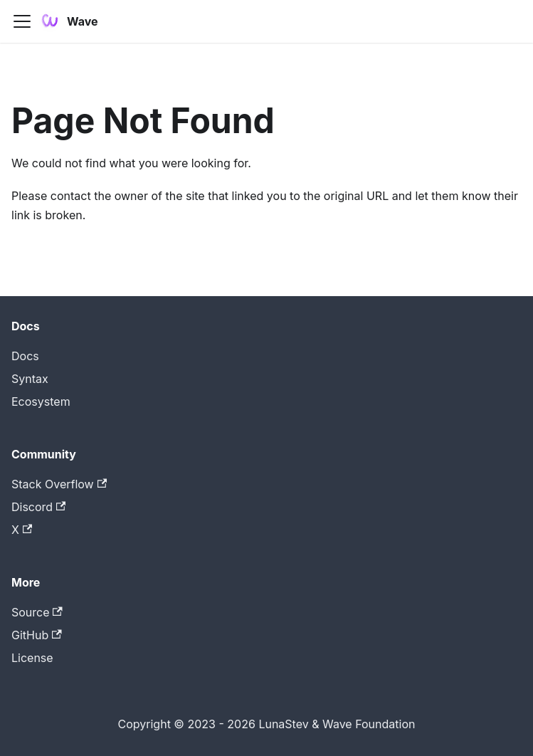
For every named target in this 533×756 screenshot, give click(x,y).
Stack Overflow (59, 484)
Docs (25, 356)
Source (37, 612)
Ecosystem (41, 401)
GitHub (37, 635)
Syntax (30, 379)
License (32, 658)
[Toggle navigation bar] (22, 21)
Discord (38, 507)
